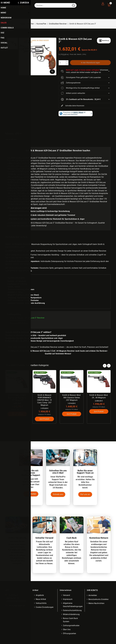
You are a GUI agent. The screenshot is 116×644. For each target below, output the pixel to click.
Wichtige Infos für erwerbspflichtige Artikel (80, 88)
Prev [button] (105, 365)
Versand (67, 595)
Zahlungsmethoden (71, 626)
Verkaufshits (41, 603)
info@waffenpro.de (17, 606)
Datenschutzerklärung (73, 611)
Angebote (40, 595)
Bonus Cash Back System (71, 620)
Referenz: (10, 133)
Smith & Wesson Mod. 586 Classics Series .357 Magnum (72, 398)
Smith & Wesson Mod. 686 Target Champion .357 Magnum (17, 398)
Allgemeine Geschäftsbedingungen (73, 605)
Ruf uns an (85, 495)
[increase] (67, 62)
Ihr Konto (92, 590)
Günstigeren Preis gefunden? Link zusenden (81, 78)
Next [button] (109, 365)
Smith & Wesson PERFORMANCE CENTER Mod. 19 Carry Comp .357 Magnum (44, 400)
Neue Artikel (41, 599)
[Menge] (62, 63)
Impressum (68, 599)
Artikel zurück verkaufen (73, 93)
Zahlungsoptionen (71, 83)
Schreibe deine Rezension (73, 106)
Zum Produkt (17, 414)
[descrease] (67, 64)
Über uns (67, 630)
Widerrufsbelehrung (72, 615)
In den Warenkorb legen (90, 63)
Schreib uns (58, 495)
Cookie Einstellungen (45, 607)
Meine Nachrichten (97, 604)
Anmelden (93, 596)
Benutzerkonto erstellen (99, 600)
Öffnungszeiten (70, 634)
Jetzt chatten (31, 494)
